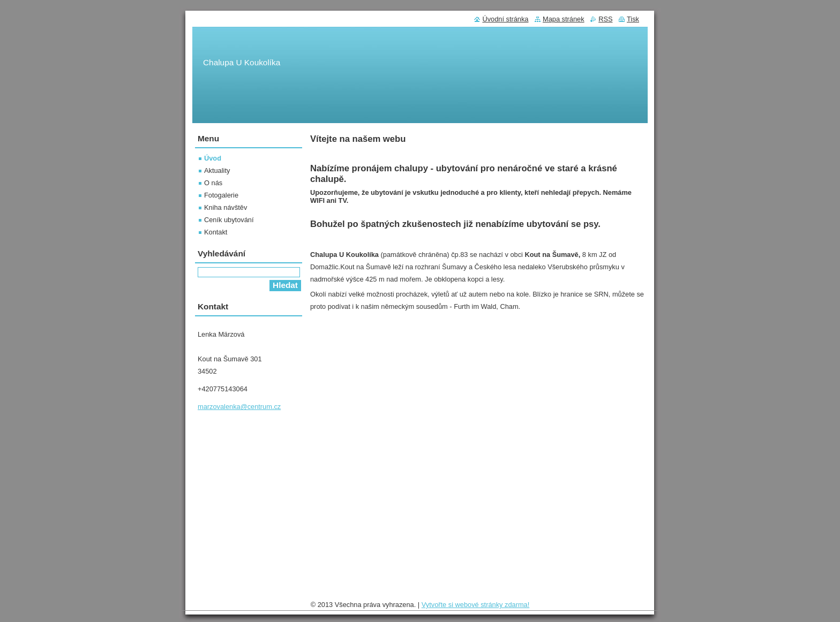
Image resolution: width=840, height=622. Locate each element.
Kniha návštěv (226, 207)
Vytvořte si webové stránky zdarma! (476, 605)
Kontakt (216, 232)
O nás (213, 183)
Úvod (213, 158)
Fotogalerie (221, 195)
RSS (605, 19)
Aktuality (217, 170)
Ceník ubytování (229, 220)
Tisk (633, 19)
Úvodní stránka (505, 19)
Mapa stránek (564, 19)
